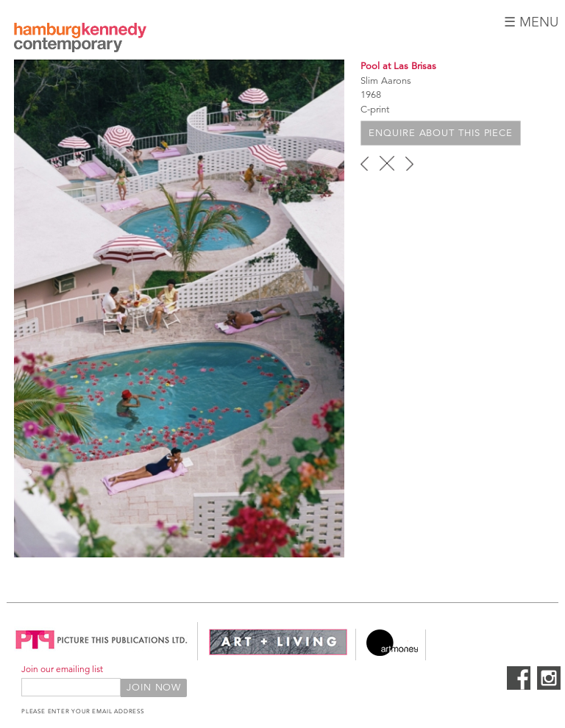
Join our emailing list (62, 669)
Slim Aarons (386, 81)
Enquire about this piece (441, 133)
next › (409, 163)
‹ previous (365, 163)
